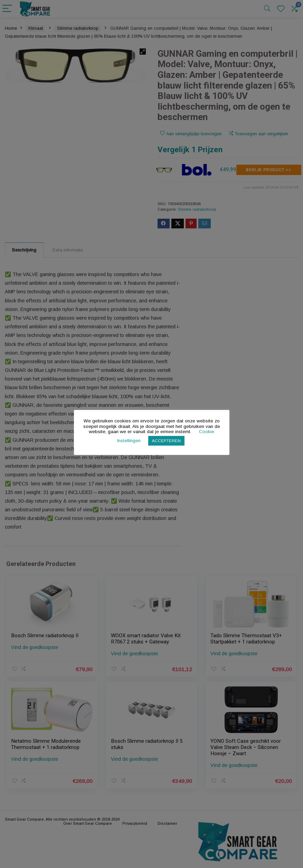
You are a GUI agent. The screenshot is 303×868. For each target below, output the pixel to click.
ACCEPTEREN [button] (166, 441)
